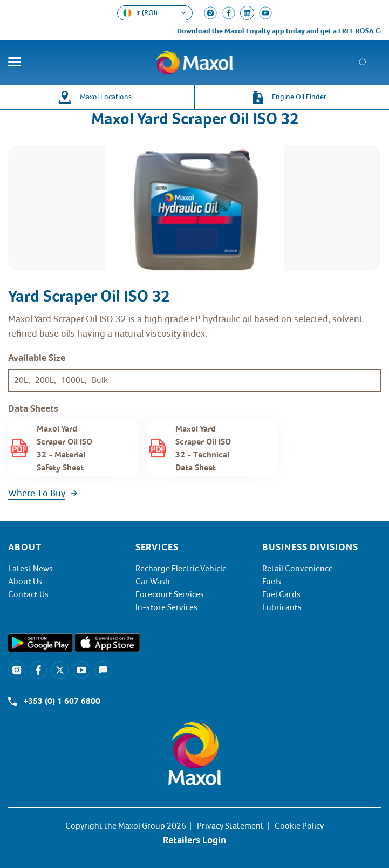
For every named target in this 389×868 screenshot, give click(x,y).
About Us (25, 582)
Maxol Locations (106, 97)
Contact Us (28, 594)
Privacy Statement (230, 826)
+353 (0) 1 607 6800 (62, 701)
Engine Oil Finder (299, 97)
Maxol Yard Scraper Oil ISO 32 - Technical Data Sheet (203, 448)
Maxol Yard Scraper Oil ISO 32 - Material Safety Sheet (64, 448)
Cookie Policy (299, 826)
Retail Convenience (298, 569)
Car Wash (153, 582)
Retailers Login (194, 840)
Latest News (30, 569)
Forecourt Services (170, 594)
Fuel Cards (281, 594)
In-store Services (166, 607)
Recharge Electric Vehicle (181, 569)
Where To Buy (37, 493)
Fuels (272, 582)
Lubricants (282, 607)
